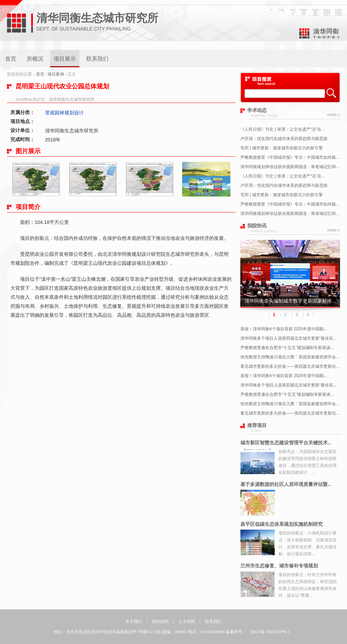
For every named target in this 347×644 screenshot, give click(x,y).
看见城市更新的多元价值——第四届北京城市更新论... (290, 366)
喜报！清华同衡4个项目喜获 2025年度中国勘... (284, 329)
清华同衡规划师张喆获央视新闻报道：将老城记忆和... (290, 167)
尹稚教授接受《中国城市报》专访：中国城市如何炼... (290, 157)
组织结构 (160, 621)
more (332, 115)
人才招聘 (187, 621)
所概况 (35, 59)
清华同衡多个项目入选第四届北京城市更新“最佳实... (288, 338)
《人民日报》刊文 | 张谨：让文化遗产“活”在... (283, 129)
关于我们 (134, 621)
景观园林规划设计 (64, 113)
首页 (11, 59)
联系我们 (97, 59)
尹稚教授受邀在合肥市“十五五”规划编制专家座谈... (287, 348)
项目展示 (65, 59)
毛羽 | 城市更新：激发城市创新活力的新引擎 (282, 148)
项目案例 (56, 74)
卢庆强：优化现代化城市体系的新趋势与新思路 (284, 139)
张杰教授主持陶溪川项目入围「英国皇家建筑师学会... (290, 357)
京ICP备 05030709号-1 (270, 632)
